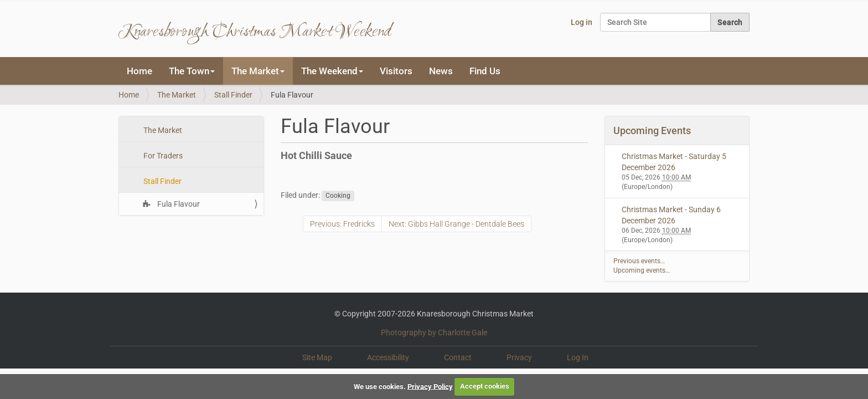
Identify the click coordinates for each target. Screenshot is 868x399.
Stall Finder (233, 95)
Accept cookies (485, 386)
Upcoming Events (652, 131)
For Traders (162, 156)
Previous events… (639, 261)
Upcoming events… (642, 270)
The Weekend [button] (332, 71)
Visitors (396, 71)
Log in (582, 22)
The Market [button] (258, 71)
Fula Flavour (178, 204)
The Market (177, 95)
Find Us (485, 71)
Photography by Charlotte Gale (434, 332)
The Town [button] (192, 71)
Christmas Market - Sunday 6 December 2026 (671, 215)
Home (139, 71)
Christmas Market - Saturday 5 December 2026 (674, 162)
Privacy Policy (430, 386)
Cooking (338, 196)
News (441, 71)
